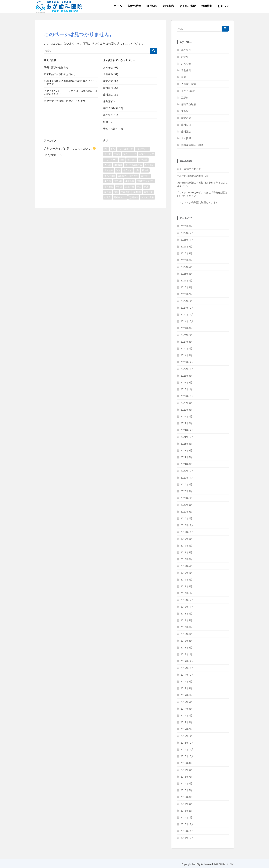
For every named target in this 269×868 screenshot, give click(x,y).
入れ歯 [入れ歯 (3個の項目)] (108, 165)
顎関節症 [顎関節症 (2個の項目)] (134, 197)
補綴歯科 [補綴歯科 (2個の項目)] (137, 192)
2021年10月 (187, 437)
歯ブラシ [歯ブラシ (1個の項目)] (145, 176)
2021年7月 (186, 450)
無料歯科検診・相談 (192, 145)
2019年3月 (186, 580)
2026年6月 (186, 226)
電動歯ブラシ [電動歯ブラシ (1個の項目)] (120, 197)
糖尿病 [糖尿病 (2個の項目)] (108, 192)
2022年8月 (186, 403)
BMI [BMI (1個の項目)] (106, 149)
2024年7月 (186, 335)
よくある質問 (188, 6)
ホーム (118, 6)
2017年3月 (186, 722)
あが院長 (108, 115)
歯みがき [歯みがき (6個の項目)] (134, 176)
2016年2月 (186, 811)
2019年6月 (186, 559)
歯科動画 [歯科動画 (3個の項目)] (130, 181)
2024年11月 (187, 314)
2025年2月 (186, 294)
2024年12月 (187, 308)
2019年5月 (186, 566)
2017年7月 (186, 695)
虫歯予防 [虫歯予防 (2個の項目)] (125, 192)
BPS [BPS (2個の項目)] (113, 149)
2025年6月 (186, 267)
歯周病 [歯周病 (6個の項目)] (108, 181)
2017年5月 (186, 709)
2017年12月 (187, 661)
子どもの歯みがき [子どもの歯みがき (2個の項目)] (134, 165)
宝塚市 (185, 97)
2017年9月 (186, 681)
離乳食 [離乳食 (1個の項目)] (108, 197)
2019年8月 (186, 546)
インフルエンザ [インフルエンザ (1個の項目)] (125, 149)
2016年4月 (186, 797)
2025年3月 (186, 287)
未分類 (107, 101)
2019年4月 (186, 573)
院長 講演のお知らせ (56, 67)
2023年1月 (186, 389)
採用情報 (207, 6)
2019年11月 (187, 532)
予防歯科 (108, 74)
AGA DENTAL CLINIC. (224, 864)
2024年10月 (187, 321)
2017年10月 (187, 675)
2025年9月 (186, 246)
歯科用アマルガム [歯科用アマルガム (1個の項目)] (145, 181)
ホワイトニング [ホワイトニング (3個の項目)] (146, 154)
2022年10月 (187, 396)
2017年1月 (186, 736)
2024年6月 (186, 342)
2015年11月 (187, 831)
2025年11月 (187, 240)
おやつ (185, 57)
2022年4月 (186, 416)
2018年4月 (186, 634)
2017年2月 (186, 729)
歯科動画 (108, 88)
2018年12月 (187, 600)
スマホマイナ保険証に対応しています (65, 101)
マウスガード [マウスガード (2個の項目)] (111, 160)
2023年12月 (187, 362)
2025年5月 (186, 274)
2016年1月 (186, 817)
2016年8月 (186, 770)
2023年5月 (186, 376)
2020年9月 (186, 484)
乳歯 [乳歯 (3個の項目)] (122, 160)
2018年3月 (186, 641)
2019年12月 (187, 525)
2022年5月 (186, 410)
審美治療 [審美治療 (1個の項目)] (109, 170)
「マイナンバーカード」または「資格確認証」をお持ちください (71, 92)
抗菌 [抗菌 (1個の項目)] (137, 170)
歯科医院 (108, 95)
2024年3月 (186, 355)
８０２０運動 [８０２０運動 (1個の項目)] (147, 197)
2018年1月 (186, 654)
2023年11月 (187, 369)
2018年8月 (186, 613)
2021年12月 (187, 430)
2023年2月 (186, 382)
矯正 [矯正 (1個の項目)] (146, 187)
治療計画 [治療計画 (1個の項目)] (130, 187)
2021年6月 (186, 457)
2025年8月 (186, 253)
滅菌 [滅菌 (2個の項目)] (139, 187)
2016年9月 (186, 763)
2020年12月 (187, 471)
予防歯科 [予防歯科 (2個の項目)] (132, 160)
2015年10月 (187, 838)
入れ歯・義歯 (189, 84)
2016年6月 (186, 783)
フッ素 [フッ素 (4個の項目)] (108, 154)
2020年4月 (186, 518)
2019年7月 (186, 552)
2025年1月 (186, 301)
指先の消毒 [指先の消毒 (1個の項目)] (110, 176)
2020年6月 (186, 505)
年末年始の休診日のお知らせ (60, 74)
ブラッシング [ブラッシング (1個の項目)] (130, 154)
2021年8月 (186, 444)
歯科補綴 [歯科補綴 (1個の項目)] (109, 187)
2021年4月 (186, 464)
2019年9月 (186, 539)
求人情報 (186, 138)
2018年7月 (186, 620)
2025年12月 (187, 233)
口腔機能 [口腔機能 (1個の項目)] (118, 165)
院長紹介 (152, 6)
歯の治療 (108, 81)
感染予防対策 (110, 108)
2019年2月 (186, 586)
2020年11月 (187, 478)
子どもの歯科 (110, 129)
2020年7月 (186, 498)
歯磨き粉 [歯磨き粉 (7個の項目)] (118, 181)
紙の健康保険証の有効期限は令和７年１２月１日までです (71, 83)
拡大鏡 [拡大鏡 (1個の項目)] (145, 170)
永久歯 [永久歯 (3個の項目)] (119, 187)
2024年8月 (186, 328)
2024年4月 (186, 348)
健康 (106, 122)
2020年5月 (186, 512)
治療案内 (168, 6)
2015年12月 (187, 824)
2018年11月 (187, 607)
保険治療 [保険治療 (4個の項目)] (143, 160)
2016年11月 (187, 749)
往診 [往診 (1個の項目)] (118, 170)
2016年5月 (186, 790)
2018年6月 (186, 627)
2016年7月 (186, 777)
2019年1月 (186, 593)
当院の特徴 (134, 6)
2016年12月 (187, 743)
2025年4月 (186, 280)
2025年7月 (186, 260)
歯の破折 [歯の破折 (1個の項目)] (122, 176)
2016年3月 (186, 804)
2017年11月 (187, 668)
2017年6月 (186, 702)
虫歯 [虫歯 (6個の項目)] (116, 192)
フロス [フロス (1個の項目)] (117, 154)
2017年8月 (186, 688)
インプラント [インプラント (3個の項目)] (142, 149)
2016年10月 (187, 756)
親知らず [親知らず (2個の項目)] (148, 192)
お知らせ (223, 6)
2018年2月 (186, 647)
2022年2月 (186, 423)
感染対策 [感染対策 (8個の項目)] (127, 170)
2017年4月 (186, 715)
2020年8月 (186, 491)
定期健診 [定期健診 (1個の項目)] (149, 165)
